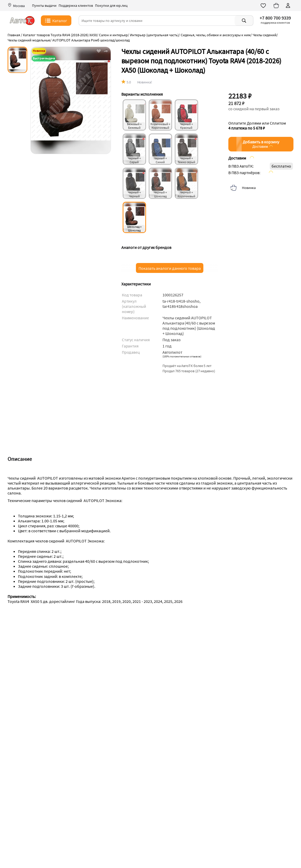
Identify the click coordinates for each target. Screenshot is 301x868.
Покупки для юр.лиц (111, 6)
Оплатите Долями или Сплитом (257, 126)
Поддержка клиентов (76, 6)
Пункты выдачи (44, 6)
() (182, 356)
